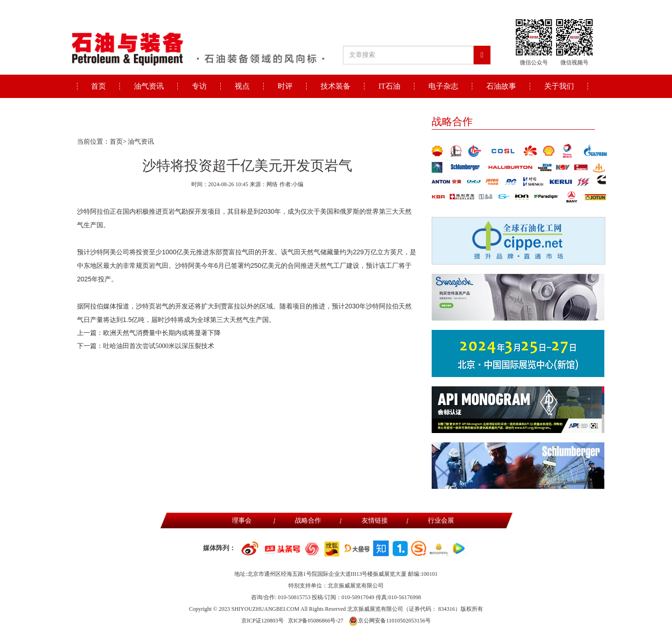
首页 (98, 86)
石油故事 (501, 86)
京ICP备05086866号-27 (316, 621)
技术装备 (336, 86)
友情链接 (375, 521)
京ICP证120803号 (262, 621)
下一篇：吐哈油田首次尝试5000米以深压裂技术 (146, 346)
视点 (242, 86)
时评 (285, 86)
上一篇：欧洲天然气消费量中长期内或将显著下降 (149, 333)
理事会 (242, 521)
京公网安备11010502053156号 (390, 621)
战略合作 (308, 521)
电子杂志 (443, 86)
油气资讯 (149, 86)
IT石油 (389, 86)
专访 (199, 86)
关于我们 (559, 86)
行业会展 (441, 521)
